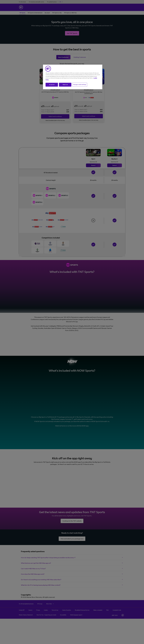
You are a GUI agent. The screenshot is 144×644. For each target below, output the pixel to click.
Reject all (65, 85)
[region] (73, 77)
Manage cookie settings (80, 85)
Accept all (52, 85)
